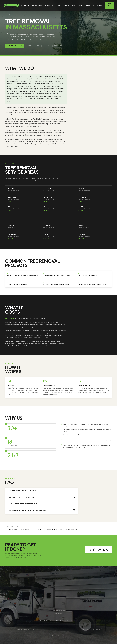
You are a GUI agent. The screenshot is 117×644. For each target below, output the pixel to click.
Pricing (58, 5)
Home (7, 15)
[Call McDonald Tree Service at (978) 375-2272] (99, 550)
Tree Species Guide (49, 620)
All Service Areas (71, 529)
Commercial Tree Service (54, 529)
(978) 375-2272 (110, 5)
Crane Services (37, 5)
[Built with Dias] (59, 636)
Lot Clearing (49, 5)
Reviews (66, 5)
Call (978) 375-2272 (15, 46)
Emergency (101, 5)
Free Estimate (90, 5)
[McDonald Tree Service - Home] (11, 5)
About (74, 5)
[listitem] (23, 190)
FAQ (41, 620)
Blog (81, 5)
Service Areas (25, 5)
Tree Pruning (13, 529)
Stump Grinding (25, 529)
